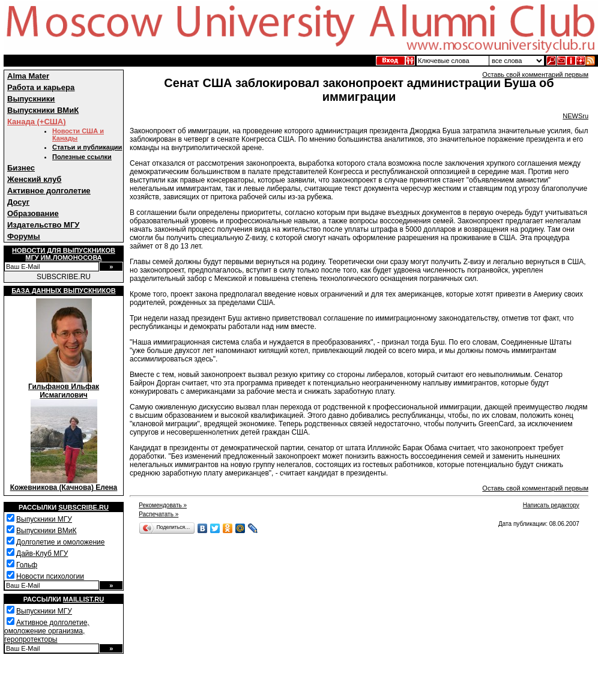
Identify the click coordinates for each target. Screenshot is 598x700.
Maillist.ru (83, 599)
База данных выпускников (63, 291)
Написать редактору (551, 505)
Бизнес (21, 168)
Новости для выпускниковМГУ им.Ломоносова (64, 254)
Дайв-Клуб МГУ (42, 554)
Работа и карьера (41, 87)
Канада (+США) (37, 122)
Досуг (18, 202)
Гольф (27, 565)
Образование (33, 213)
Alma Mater (28, 76)
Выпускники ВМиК (43, 110)
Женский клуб (34, 179)
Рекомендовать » (163, 505)
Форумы (24, 236)
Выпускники (31, 99)
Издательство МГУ (43, 225)
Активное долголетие (49, 191)
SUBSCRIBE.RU (64, 277)
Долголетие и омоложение (60, 542)
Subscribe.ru (83, 507)
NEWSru (575, 116)
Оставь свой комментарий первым (535, 74)
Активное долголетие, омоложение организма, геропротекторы (47, 631)
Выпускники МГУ (44, 519)
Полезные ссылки (82, 157)
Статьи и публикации (87, 147)
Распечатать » (159, 514)
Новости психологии (50, 576)
